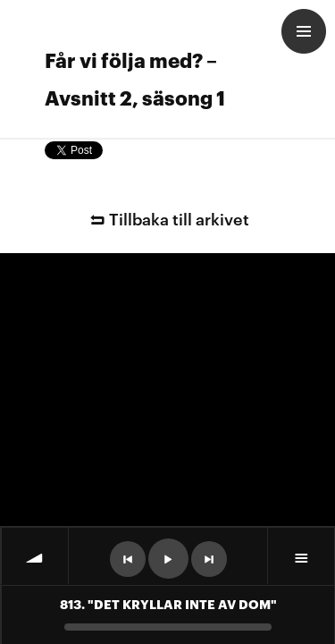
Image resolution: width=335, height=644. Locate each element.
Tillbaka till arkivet (167, 218)
